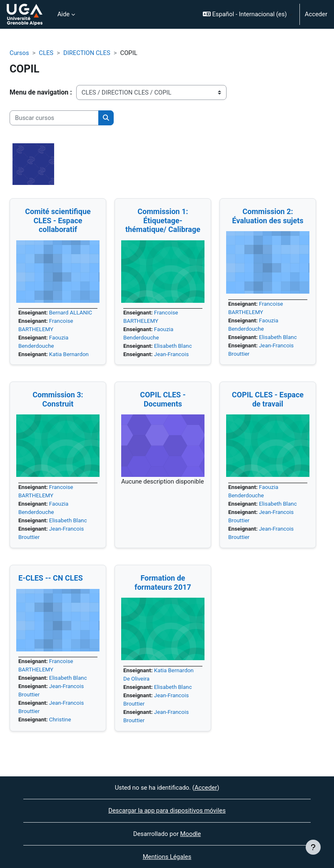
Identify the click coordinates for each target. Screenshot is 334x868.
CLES (46, 53)
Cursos (19, 53)
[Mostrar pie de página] (313, 847)
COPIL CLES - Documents (163, 399)
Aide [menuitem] (64, 14)
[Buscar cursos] (54, 118)
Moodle (191, 834)
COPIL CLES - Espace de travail (268, 399)
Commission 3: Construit (58, 399)
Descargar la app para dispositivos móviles (167, 811)
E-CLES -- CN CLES (51, 578)
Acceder (316, 14)
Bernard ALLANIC (71, 313)
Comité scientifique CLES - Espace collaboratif (58, 220)
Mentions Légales (167, 857)
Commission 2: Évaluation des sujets (268, 216)
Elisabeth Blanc (173, 346)
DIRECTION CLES (87, 53)
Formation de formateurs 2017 (163, 582)
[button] (248, 14)
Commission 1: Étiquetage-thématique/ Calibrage (163, 220)
